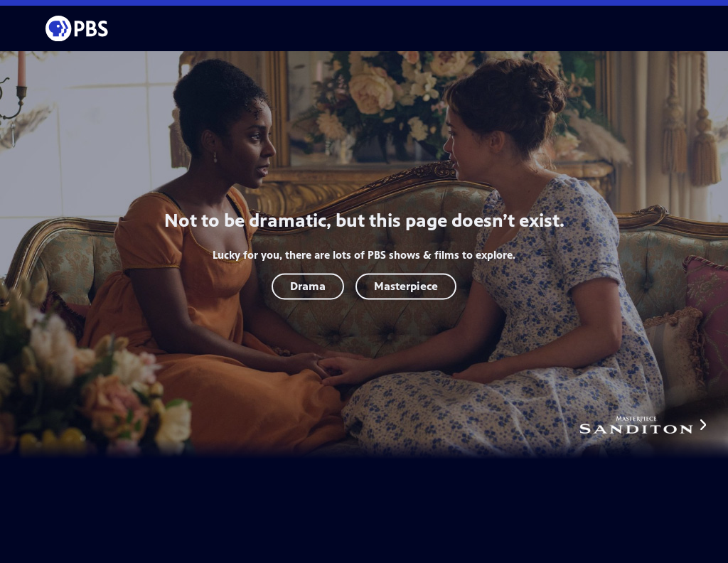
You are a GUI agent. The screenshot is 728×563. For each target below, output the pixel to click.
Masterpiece (406, 286)
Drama (308, 286)
